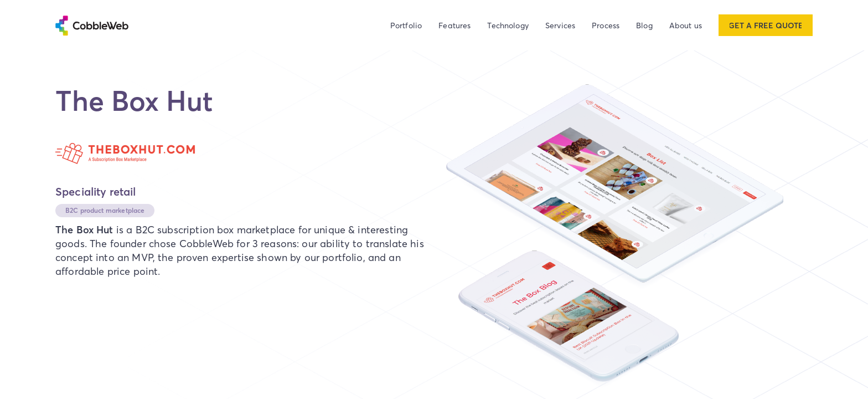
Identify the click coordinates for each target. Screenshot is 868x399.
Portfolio (406, 25)
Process (606, 25)
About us (686, 25)
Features (454, 25)
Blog (644, 25)
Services (560, 25)
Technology (508, 25)
